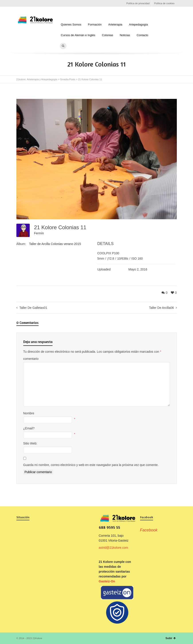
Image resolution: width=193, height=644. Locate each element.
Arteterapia (115, 24)
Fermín (39, 233)
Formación (95, 24)
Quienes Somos (71, 24)
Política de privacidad (138, 3)
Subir (171, 638)
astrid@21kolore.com (114, 548)
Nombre (29, 413)
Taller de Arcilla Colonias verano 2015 (55, 244)
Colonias (108, 35)
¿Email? (29, 428)
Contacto (142, 35)
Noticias (125, 35)
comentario (31, 359)
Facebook (19, 3)
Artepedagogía (138, 24)
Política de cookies (164, 3)
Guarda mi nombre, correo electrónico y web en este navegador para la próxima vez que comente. (91, 465)
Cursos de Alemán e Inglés (78, 35)
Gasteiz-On (107, 581)
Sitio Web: (30, 443)
